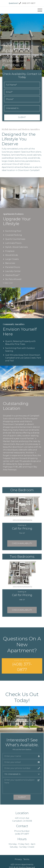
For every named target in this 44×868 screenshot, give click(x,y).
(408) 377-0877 (27, 3)
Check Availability (22, 543)
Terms (26, 859)
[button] (3, 719)
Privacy (18, 859)
